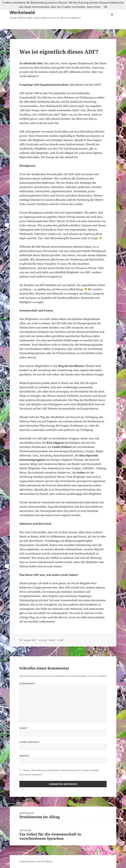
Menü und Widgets (112, 19)
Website (24, 756)
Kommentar (28, 684)
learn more (94, 7)
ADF (53, 640)
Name (24, 728)
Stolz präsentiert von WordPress (36, 861)
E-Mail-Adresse (30, 742)
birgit (44, 640)
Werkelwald (22, 12)
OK (105, 7)
